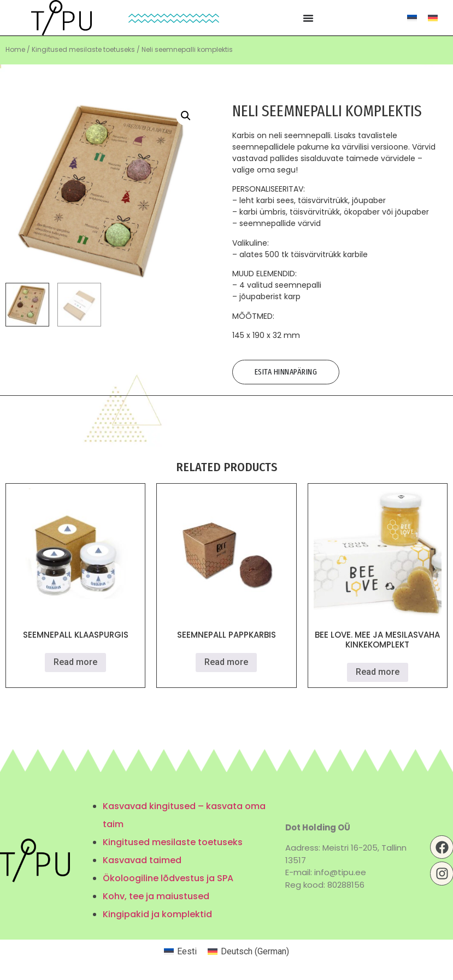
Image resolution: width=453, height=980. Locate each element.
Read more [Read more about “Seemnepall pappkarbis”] (226, 662)
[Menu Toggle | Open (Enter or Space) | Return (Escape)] (308, 18)
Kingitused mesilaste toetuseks (83, 49)
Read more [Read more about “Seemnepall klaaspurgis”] (75, 662)
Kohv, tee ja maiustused (156, 896)
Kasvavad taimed (142, 860)
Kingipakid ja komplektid (157, 914)
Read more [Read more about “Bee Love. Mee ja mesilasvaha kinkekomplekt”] (378, 672)
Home (15, 49)
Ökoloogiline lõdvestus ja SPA (168, 878)
